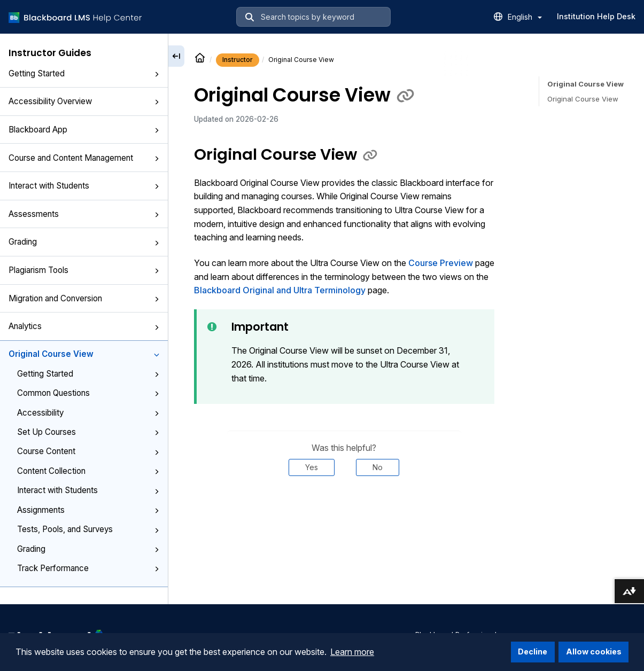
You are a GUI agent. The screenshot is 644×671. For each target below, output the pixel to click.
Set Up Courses (88, 432)
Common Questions (88, 393)
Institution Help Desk (596, 16)
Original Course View (84, 354)
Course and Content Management (84, 158)
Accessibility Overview (84, 101)
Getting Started (84, 73)
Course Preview (441, 263)
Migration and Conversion (84, 298)
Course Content (88, 451)
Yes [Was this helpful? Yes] (312, 467)
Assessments (84, 214)
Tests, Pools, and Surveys (88, 529)
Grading (84, 242)
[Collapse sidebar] (176, 56)
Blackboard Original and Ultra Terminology (280, 290)
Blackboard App (84, 130)
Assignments (88, 510)
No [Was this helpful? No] (378, 467)
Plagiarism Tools (84, 270)
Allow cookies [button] (594, 652)
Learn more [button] (352, 652)
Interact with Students (84, 186)
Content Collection (88, 471)
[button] (157, 74)
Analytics (84, 326)
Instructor (238, 60)
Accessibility (88, 413)
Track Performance (88, 568)
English (525, 17)
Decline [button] (533, 652)
